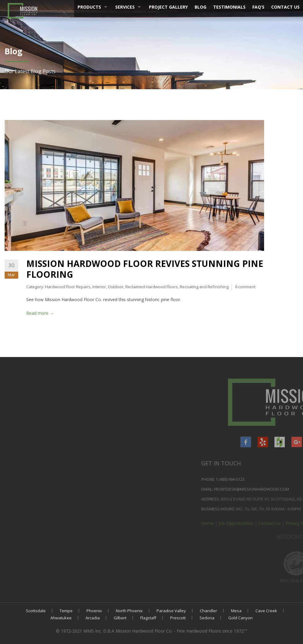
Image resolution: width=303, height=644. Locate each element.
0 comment (245, 287)
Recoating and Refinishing (204, 287)
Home (294, 523)
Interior (99, 287)
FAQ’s (258, 7)
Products (89, 7)
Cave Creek (266, 611)
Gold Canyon (240, 618)
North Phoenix (129, 611)
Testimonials (229, 7)
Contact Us (285, 7)
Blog (200, 7)
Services (125, 7)
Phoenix (94, 611)
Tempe (66, 611)
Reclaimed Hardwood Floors (152, 287)
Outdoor (116, 287)
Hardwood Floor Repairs (68, 287)
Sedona (207, 618)
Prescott (178, 618)
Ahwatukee (61, 618)
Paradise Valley (171, 611)
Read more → (40, 313)
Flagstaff (148, 618)
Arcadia (93, 618)
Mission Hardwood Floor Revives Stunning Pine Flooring (145, 269)
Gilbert (120, 618)
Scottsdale (36, 611)
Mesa (236, 611)
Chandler (208, 611)
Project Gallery (168, 7)
